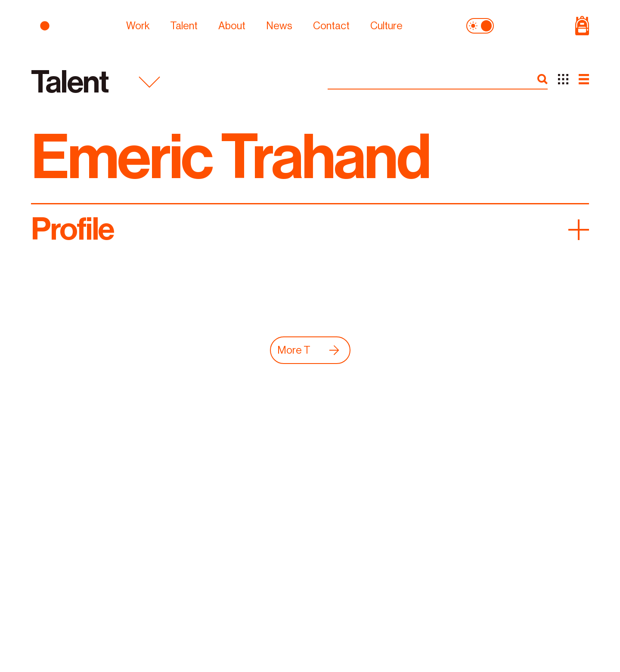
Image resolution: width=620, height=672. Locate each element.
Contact (331, 25)
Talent (184, 25)
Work (138, 25)
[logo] (72, 25)
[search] (542, 79)
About (232, 25)
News (279, 25)
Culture (386, 25)
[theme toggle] (480, 25)
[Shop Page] (548, 25)
